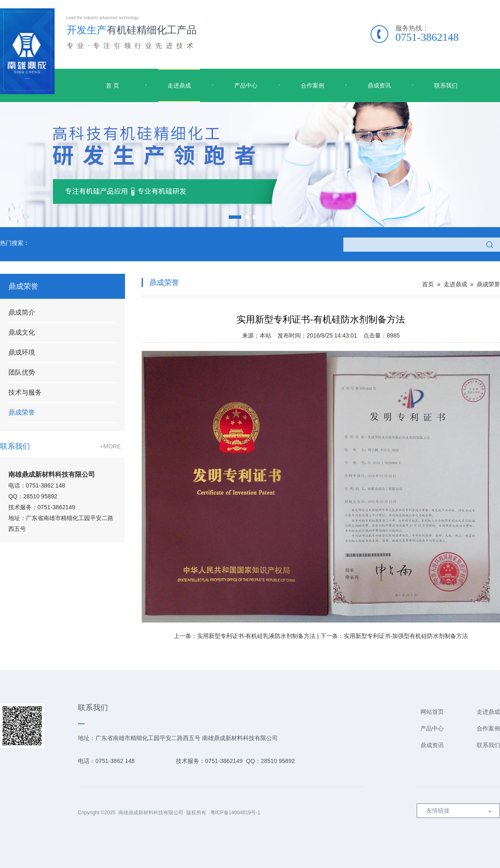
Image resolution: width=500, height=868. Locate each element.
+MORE (110, 446)
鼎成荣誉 (22, 412)
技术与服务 (25, 392)
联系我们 (446, 85)
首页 (428, 284)
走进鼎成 (179, 85)
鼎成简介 (22, 312)
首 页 (112, 85)
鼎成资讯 (379, 85)
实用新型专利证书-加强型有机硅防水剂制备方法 (406, 636)
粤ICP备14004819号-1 (235, 813)
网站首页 (432, 712)
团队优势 (22, 372)
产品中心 (246, 85)
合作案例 (312, 85)
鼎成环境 (22, 352)
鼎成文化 (22, 332)
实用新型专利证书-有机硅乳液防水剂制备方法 (256, 636)
